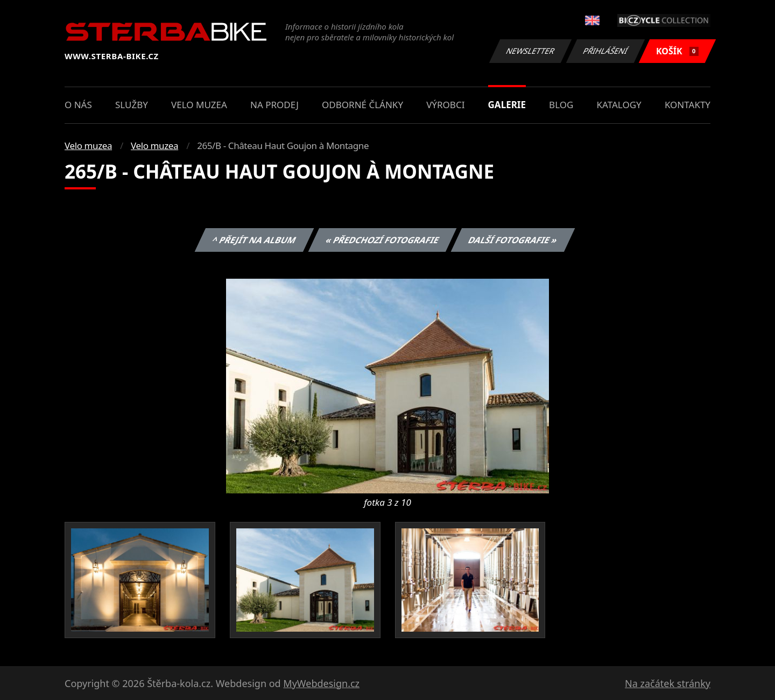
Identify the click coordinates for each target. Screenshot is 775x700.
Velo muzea (199, 105)
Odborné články (362, 105)
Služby (132, 105)
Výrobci (445, 105)
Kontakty (688, 105)
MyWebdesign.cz (321, 683)
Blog (561, 105)
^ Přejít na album (254, 240)
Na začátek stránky (668, 683)
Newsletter (530, 51)
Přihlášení (605, 51)
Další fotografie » (513, 240)
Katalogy (619, 105)
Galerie (507, 105)
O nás (78, 105)
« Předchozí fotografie (382, 240)
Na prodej (274, 105)
